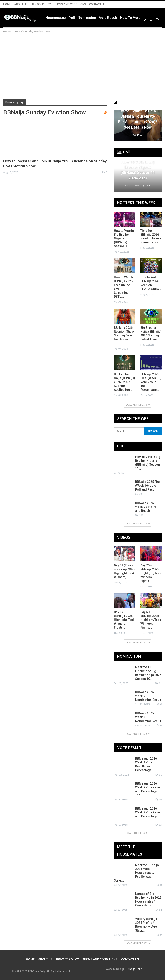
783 (139, 494)
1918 (138, 135)
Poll (72, 18)
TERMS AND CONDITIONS (70, 4)
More (147, 18)
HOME (7, 4)
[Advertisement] (82, 66)
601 (139, 515)
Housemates (56, 18)
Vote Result (108, 18)
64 (158, 910)
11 (158, 683)
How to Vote (130, 18)
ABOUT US (21, 4)
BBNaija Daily (134, 969)
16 (158, 799)
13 (158, 825)
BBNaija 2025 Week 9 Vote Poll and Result (147, 507)
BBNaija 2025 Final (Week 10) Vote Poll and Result (148, 486)
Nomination (87, 18)
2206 (146, 186)
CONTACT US (97, 4)
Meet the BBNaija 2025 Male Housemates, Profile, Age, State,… (136, 873)
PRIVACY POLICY (41, 4)
